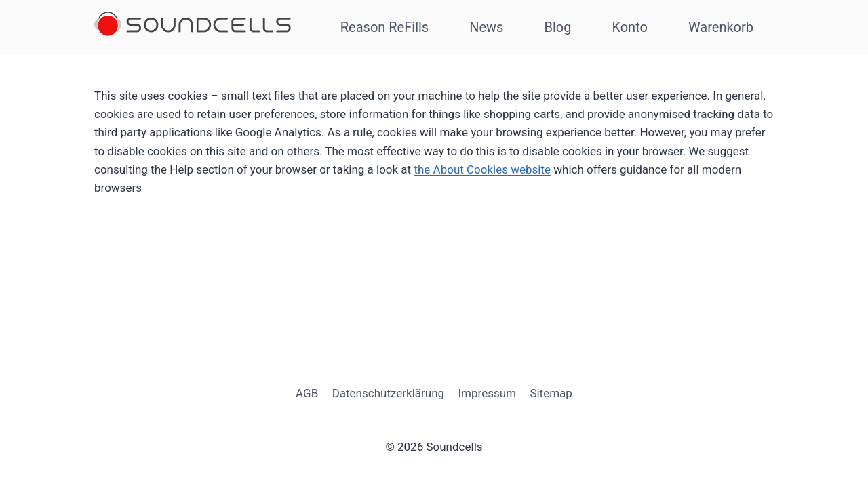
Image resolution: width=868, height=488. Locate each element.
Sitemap (551, 393)
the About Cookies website (482, 169)
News (486, 27)
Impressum (487, 393)
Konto (630, 27)
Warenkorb (721, 27)
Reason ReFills (384, 27)
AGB (307, 393)
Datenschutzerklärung (388, 393)
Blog (557, 27)
